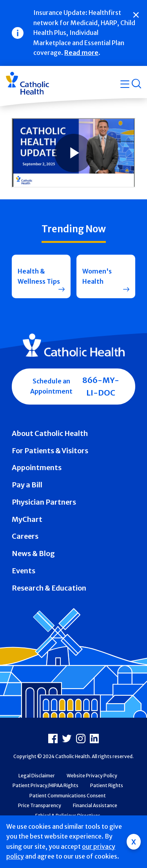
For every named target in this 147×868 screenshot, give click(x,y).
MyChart (27, 519)
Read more (81, 53)
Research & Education (49, 588)
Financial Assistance (95, 805)
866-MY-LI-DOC (101, 386)
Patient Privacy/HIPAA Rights (45, 785)
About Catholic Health (50, 433)
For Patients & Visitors (50, 451)
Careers (25, 536)
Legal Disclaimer (37, 776)
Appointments (37, 468)
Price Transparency (40, 805)
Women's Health (97, 276)
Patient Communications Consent (68, 796)
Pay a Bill (27, 485)
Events (24, 571)
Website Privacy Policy (92, 776)
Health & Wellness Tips (39, 276)
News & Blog (33, 553)
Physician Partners (44, 502)
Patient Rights (107, 785)
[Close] (136, 15)
